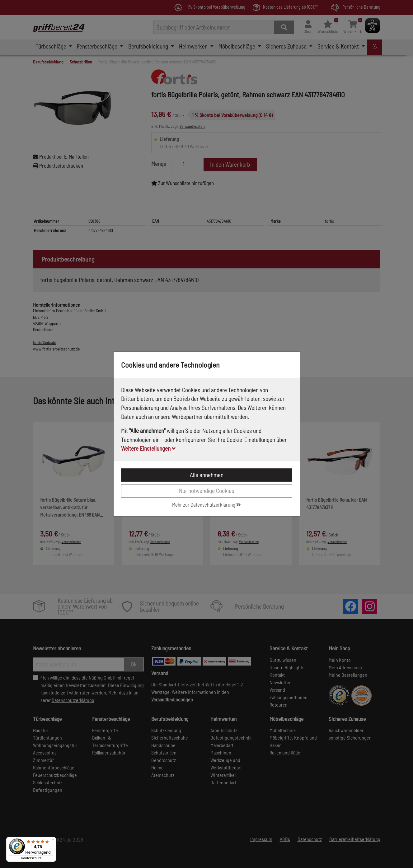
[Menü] (52, 841)
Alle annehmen (207, 475)
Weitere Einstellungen (148, 448)
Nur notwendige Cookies (206, 491)
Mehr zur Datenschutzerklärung (206, 504)
